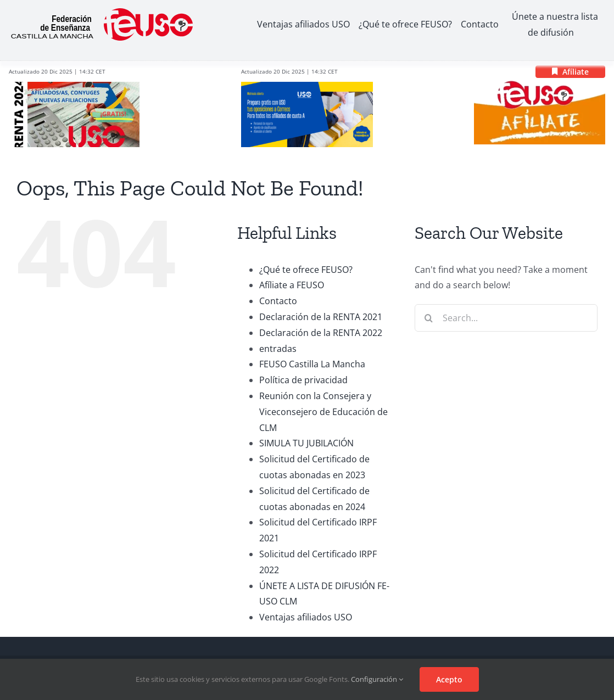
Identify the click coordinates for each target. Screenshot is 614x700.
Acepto (449, 679)
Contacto (278, 301)
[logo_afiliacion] (540, 83)
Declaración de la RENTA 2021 (321, 317)
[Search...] (506, 318)
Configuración (377, 679)
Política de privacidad (303, 380)
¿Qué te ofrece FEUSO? (306, 270)
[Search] (428, 318)
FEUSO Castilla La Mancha (312, 364)
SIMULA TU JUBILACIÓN (306, 443)
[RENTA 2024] (74, 86)
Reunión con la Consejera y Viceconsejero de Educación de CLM (323, 412)
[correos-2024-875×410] (307, 86)
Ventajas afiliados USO (306, 617)
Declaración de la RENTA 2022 (321, 333)
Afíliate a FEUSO (292, 285)
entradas (278, 349)
